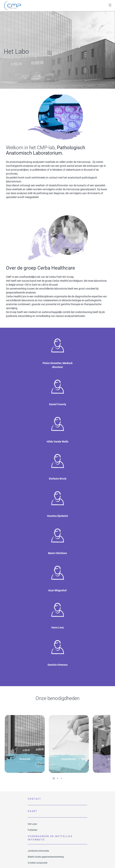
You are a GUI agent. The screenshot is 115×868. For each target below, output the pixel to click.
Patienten (33, 830)
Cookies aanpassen (38, 863)
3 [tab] (61, 778)
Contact (34, 799)
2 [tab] (57, 778)
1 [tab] (54, 778)
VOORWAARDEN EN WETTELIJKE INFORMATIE (50, 838)
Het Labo (32, 824)
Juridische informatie (38, 851)
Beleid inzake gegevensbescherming (46, 857)
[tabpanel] (25, 743)
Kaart (32, 811)
